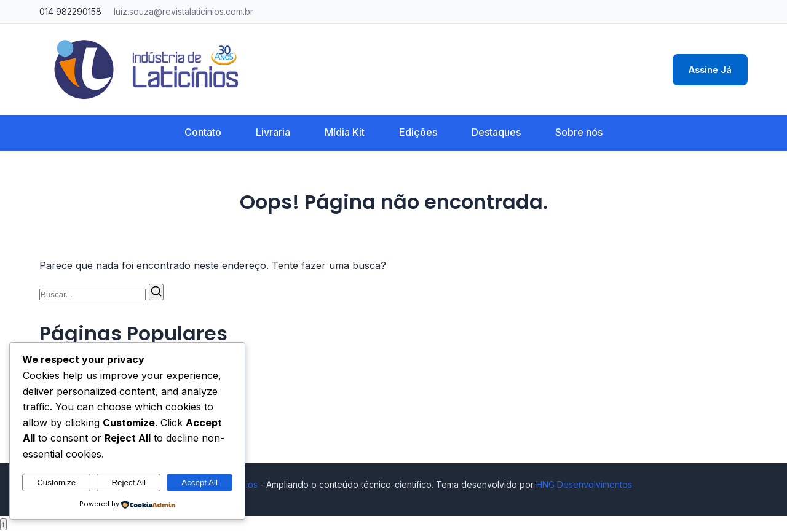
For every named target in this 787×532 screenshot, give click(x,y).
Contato (203, 132)
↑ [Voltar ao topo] (3, 524)
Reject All (129, 483)
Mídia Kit (345, 132)
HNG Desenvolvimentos (584, 484)
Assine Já (710, 70)
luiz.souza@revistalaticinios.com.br (184, 11)
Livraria (273, 132)
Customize (56, 483)
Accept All (200, 483)
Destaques (496, 132)
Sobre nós (579, 132)
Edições (418, 132)
